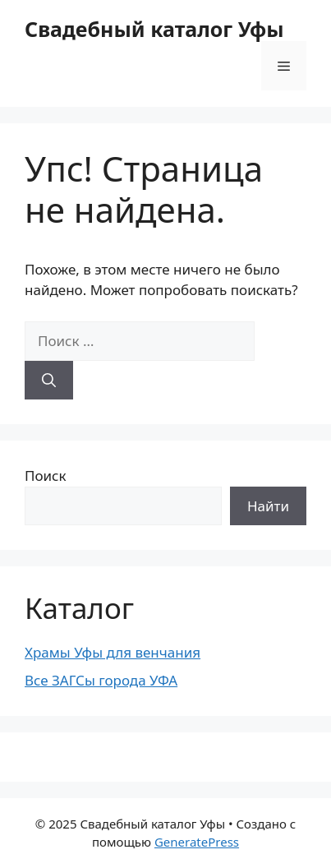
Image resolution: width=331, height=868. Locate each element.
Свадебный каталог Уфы (154, 29)
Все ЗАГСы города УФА (101, 680)
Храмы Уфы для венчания (113, 652)
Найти (268, 506)
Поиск (46, 476)
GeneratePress (197, 842)
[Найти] (49, 381)
